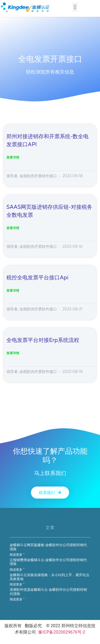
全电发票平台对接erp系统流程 (43, 340)
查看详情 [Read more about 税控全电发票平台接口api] (13, 291)
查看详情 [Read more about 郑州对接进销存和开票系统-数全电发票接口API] (13, 157)
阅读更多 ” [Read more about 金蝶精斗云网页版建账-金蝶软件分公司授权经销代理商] (17, 555)
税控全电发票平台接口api (37, 278)
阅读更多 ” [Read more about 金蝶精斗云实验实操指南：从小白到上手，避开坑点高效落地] (17, 584)
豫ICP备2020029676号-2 (62, 632)
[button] (75, 7)
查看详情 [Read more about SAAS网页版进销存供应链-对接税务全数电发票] (13, 228)
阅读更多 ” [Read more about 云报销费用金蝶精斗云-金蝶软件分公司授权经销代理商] (17, 570)
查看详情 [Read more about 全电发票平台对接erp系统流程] (13, 353)
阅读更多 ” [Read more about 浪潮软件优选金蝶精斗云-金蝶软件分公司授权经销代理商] (17, 599)
